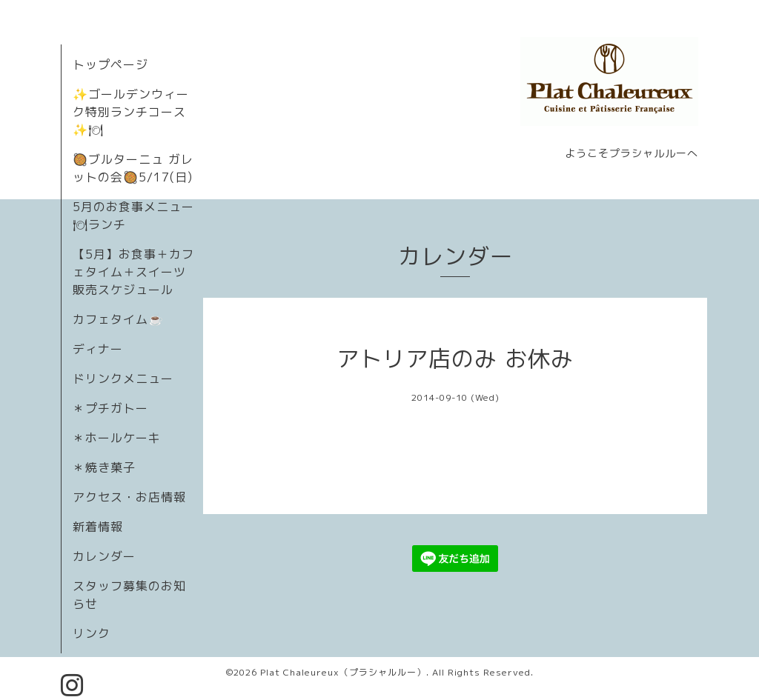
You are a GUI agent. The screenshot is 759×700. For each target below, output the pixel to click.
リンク (92, 633)
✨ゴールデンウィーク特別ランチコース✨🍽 (131, 112)
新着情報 (98, 527)
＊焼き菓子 (104, 467)
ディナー (98, 349)
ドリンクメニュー (123, 379)
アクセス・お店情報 (129, 497)
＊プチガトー (110, 408)
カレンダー (104, 556)
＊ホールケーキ (117, 438)
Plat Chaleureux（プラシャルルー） (343, 672)
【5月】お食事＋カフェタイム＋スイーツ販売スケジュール (133, 272)
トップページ (110, 64)
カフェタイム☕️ (118, 319)
